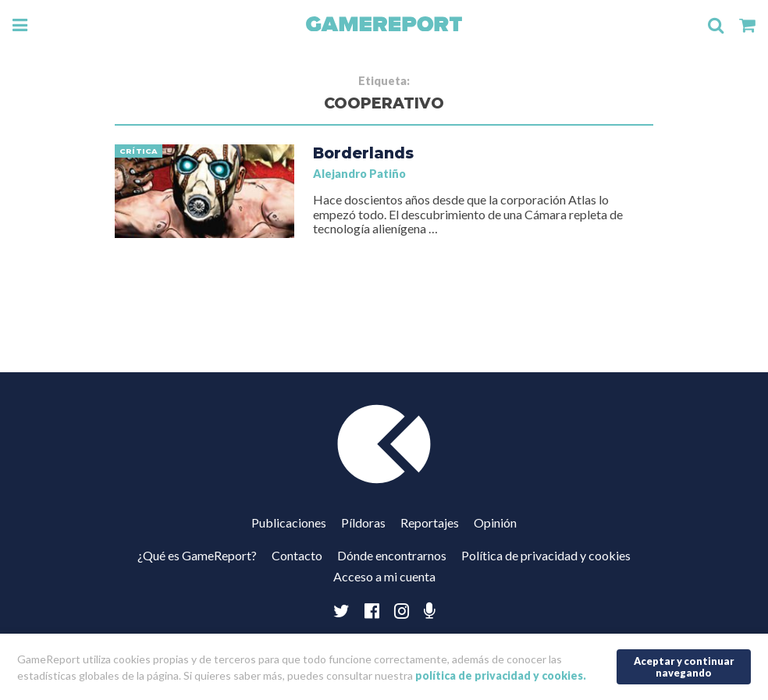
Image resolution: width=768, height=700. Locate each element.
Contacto (297, 555)
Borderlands (363, 153)
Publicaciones (289, 522)
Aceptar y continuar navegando (684, 667)
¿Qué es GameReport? (197, 555)
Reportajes (430, 522)
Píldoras (363, 522)
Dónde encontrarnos (392, 555)
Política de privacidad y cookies (546, 555)
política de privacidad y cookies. (501, 675)
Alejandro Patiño (359, 174)
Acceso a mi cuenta (384, 576)
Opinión (495, 522)
